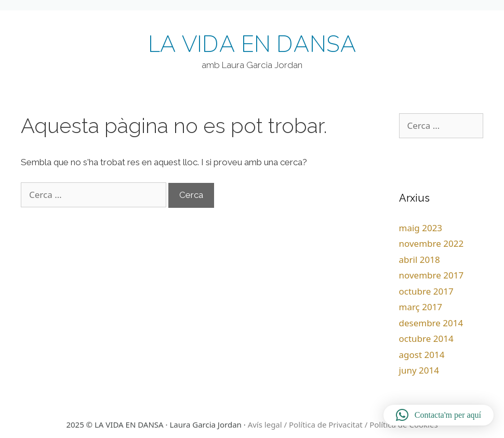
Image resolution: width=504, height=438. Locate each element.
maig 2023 (421, 228)
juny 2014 (419, 370)
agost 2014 (422, 355)
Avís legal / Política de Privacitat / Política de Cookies (343, 424)
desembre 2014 (431, 323)
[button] (439, 415)
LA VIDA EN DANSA (252, 45)
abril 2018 (420, 260)
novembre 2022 (432, 243)
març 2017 (421, 307)
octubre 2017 (426, 291)
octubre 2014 (426, 339)
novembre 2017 (432, 275)
